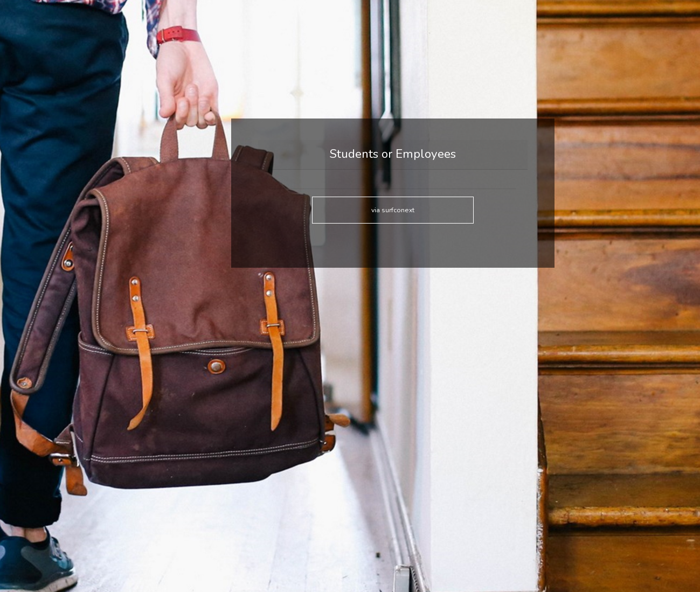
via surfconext (393, 210)
